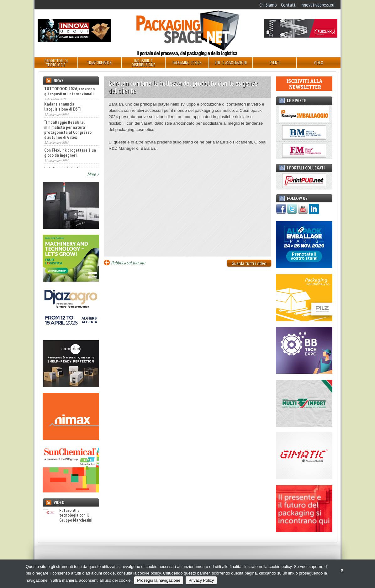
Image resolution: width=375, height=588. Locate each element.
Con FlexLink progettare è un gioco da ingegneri (70, 155)
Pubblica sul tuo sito (128, 263)
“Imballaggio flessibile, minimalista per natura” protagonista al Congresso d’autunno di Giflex (68, 132)
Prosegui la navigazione (159, 580)
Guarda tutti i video (249, 263)
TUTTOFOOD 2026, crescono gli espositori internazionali (69, 91)
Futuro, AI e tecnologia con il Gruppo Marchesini (67, 515)
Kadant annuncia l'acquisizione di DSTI (63, 109)
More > (93, 174)
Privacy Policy (201, 580)
